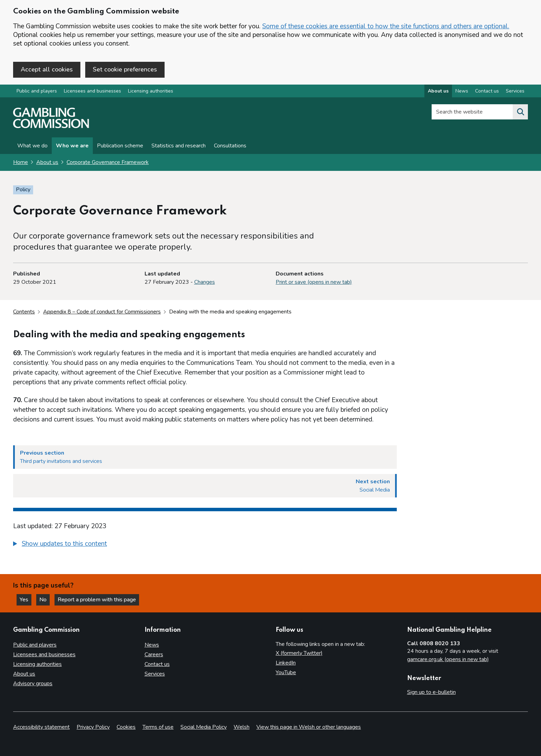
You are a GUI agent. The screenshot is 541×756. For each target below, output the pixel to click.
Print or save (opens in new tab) (314, 282)
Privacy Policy (93, 727)
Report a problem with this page (97, 600)
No (45, 600)
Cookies (126, 727)
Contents (24, 312)
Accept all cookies (47, 69)
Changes (205, 282)
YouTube (286, 672)
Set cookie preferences (125, 69)
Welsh (242, 727)
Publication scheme (120, 146)
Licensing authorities (151, 91)
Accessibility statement (41, 727)
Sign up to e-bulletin (431, 692)
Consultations (230, 146)
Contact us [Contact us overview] (487, 91)
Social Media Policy (204, 727)
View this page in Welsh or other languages (309, 727)
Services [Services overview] (515, 91)
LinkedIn (286, 663)
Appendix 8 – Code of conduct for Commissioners (102, 312)
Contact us (157, 664)
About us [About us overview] (438, 91)
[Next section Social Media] (205, 486)
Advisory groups (33, 684)
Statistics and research (179, 146)
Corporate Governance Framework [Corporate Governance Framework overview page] (108, 162)
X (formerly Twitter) (299, 653)
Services (155, 674)
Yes (26, 600)
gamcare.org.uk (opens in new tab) (448, 659)
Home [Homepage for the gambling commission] (21, 162)
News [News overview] (462, 91)
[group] (205, 545)
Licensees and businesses (92, 91)
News (152, 645)
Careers (154, 655)
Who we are (72, 146)
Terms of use (158, 727)
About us (47, 162)
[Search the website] (520, 112)
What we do (32, 146)
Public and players (37, 91)
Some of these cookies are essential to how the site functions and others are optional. (386, 26)
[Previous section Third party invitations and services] (205, 457)
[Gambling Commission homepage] (51, 126)
